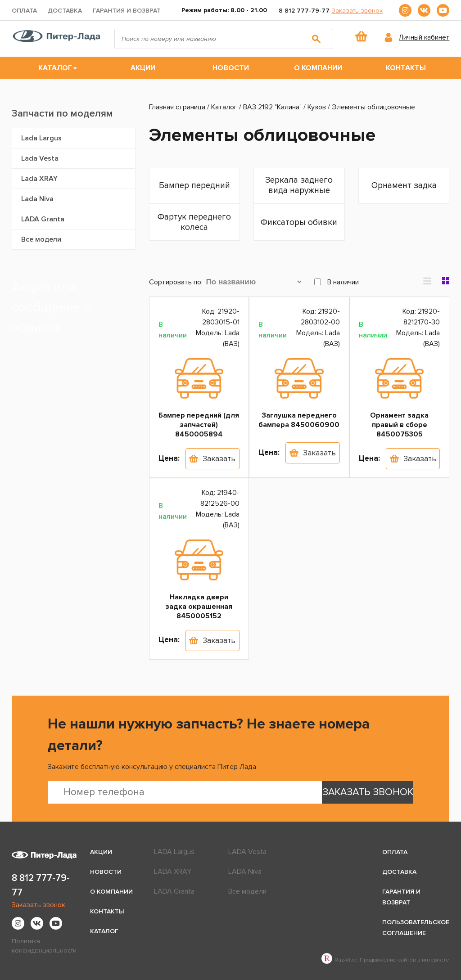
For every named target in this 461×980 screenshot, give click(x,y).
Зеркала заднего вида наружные (299, 185)
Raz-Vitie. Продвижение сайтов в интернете (385, 960)
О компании (318, 68)
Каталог (55, 68)
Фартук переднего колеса (194, 222)
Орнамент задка (404, 186)
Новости (231, 68)
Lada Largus (41, 138)
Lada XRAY (39, 179)
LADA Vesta (247, 852)
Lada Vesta (40, 158)
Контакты (406, 68)
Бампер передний (194, 186)
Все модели (41, 239)
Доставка (65, 11)
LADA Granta (43, 219)
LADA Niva (245, 872)
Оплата (24, 11)
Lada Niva (37, 199)
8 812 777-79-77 (304, 11)
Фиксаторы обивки (299, 223)
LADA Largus (174, 852)
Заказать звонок (357, 11)
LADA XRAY (173, 872)
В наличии (337, 282)
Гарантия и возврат (127, 11)
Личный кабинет (424, 37)
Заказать (219, 459)
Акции (143, 68)
